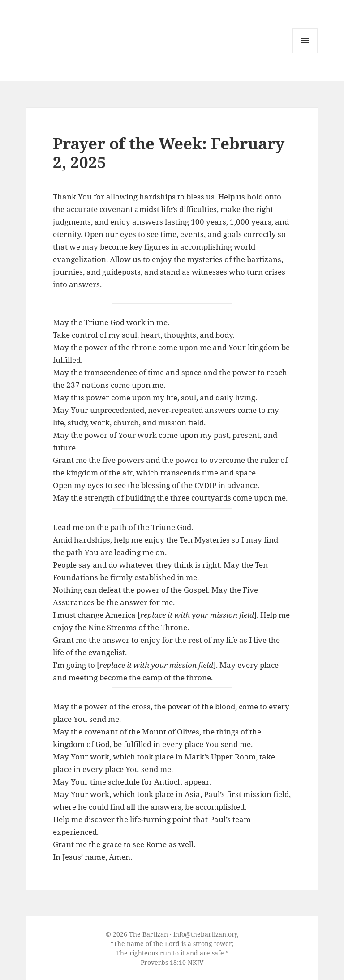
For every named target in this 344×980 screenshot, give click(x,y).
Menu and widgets (305, 53)
